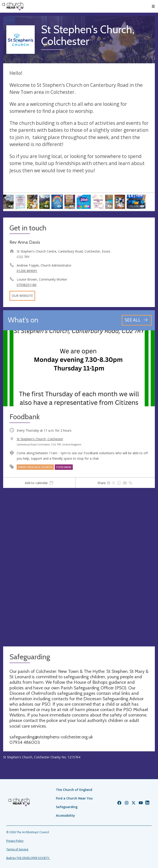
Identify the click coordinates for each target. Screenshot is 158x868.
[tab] (39, 483)
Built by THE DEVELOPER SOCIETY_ (28, 858)
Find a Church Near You (74, 798)
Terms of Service (17, 849)
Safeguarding (67, 807)
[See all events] (137, 320)
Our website (22, 296)
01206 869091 (27, 271)
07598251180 (27, 285)
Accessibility (65, 815)
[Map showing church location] (79, 567)
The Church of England (74, 790)
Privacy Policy (15, 841)
